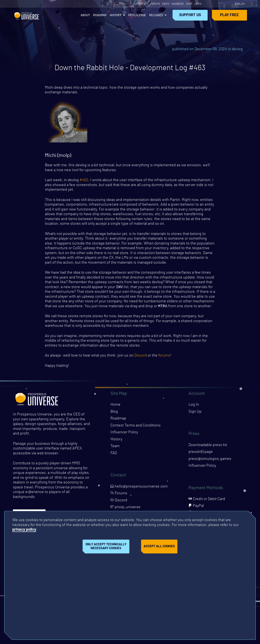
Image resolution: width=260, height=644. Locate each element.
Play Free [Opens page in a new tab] (229, 15)
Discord (141, 356)
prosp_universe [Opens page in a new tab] (125, 508)
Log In (198, 4)
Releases (156, 15)
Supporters (141, 4)
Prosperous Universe (27, 15)
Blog (114, 412)
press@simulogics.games (210, 460)
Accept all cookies (159, 546)
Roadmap (100, 15)
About (85, 15)
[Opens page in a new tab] (207, 4)
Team (115, 447)
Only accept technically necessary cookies (106, 546)
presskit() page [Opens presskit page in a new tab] (201, 453)
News (166, 4)
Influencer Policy (124, 433)
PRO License (137, 15)
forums (164, 356)
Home (115, 405)
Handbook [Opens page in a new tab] (178, 4)
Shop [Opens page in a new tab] (189, 4)
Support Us (190, 15)
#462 (84, 180)
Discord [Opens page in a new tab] (119, 501)
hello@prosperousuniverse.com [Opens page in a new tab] (139, 487)
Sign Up (195, 412)
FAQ (114, 454)
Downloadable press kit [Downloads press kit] (208, 446)
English (240, 4)
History (116, 15)
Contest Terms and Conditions (136, 426)
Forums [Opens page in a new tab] (155, 4)
